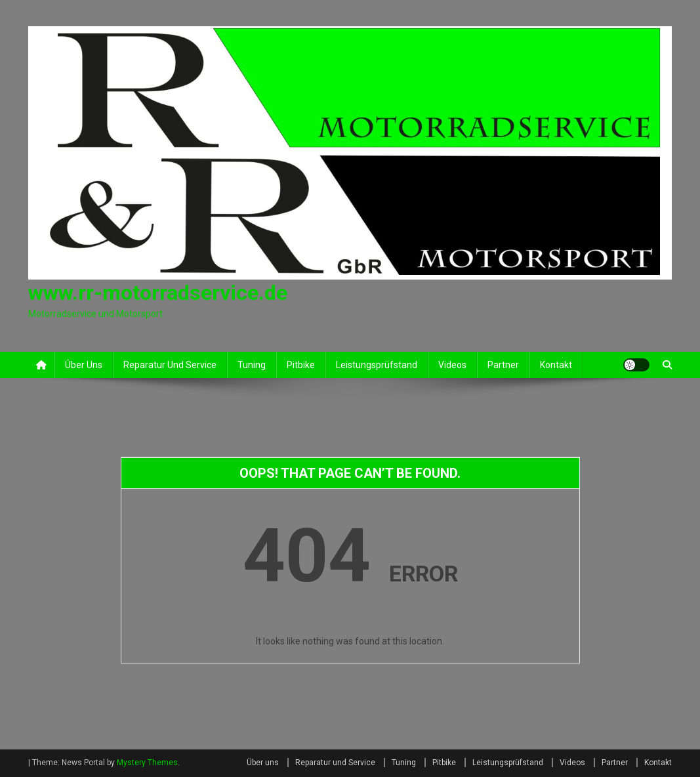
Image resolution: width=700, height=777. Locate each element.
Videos (452, 365)
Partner (503, 365)
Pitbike (301, 365)
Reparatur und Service (170, 365)
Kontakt (556, 365)
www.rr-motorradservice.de (158, 293)
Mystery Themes (147, 763)
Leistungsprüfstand (377, 365)
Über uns (84, 365)
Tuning (252, 365)
